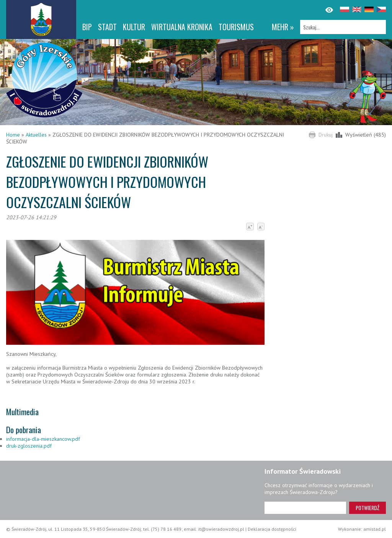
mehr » (283, 27)
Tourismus (236, 27)
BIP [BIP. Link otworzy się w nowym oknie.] (87, 27)
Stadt (107, 27)
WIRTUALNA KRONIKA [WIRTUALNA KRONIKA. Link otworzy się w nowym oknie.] (182, 27)
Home (13, 135)
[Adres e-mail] (305, 508)
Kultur (134, 27)
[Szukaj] (343, 27)
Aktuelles (36, 135)
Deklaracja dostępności (272, 529)
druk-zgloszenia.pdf (29, 446)
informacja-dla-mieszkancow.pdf (43, 439)
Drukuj (326, 135)
